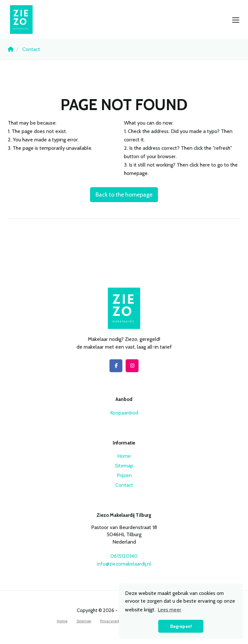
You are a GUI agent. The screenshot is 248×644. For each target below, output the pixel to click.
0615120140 (124, 556)
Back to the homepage (124, 195)
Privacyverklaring (115, 621)
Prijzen (124, 475)
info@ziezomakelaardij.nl (124, 564)
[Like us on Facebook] (116, 366)
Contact (124, 485)
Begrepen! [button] (181, 626)
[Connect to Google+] (132, 366)
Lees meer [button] (169, 610)
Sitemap (124, 466)
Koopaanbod (124, 413)
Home (124, 456)
